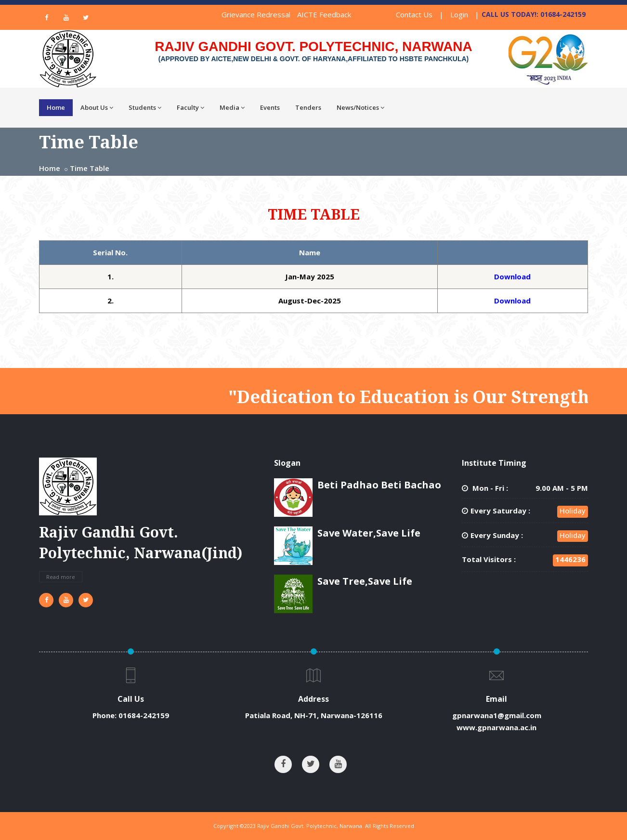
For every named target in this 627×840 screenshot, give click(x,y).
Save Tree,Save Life (365, 581)
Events (270, 107)
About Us (97, 107)
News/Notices (360, 107)
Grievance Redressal (256, 14)
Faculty (190, 107)
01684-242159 (144, 715)
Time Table (90, 168)
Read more (61, 577)
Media (232, 107)
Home (56, 107)
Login (459, 14)
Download (512, 276)
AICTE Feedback (324, 14)
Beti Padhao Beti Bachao (379, 485)
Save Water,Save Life (369, 533)
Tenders (308, 107)
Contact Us (414, 14)
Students (145, 107)
